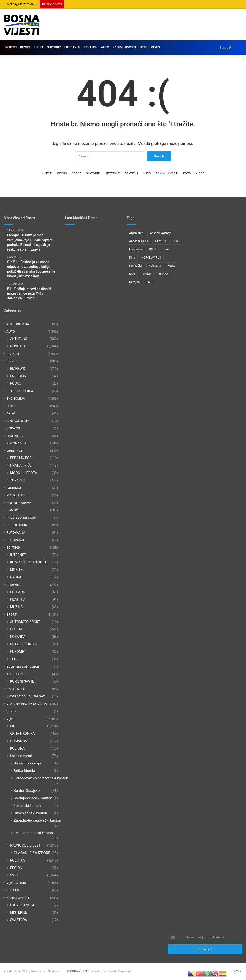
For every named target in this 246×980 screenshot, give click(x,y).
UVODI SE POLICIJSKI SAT (26, 696)
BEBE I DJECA (21, 458)
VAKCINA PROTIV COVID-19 (27, 704)
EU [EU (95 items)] (176, 241)
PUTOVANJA (16, 532)
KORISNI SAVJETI (24, 681)
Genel (11, 413)
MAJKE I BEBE (17, 495)
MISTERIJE (18, 912)
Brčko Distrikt (25, 771)
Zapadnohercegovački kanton (37, 820)
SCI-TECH (90, 47)
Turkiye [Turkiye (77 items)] (146, 274)
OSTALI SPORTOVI (24, 644)
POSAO (16, 383)
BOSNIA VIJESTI (78, 971)
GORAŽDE (14, 428)
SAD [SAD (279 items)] (132, 274)
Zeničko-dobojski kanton (33, 833)
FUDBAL (16, 629)
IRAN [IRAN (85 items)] (152, 249)
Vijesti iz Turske (18, 883)
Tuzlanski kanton (27, 806)
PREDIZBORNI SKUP (21, 518)
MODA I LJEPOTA (24, 473)
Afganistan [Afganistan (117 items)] (136, 233)
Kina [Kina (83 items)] (132, 258)
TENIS (15, 659)
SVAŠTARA (18, 920)
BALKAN (13, 354)
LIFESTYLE (72, 47)
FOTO (144, 47)
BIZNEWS (17, 369)
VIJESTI (11, 47)
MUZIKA (16, 607)
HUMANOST (20, 741)
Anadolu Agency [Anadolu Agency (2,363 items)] (160, 233)
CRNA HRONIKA (22, 733)
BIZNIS (25, 47)
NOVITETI (18, 346)
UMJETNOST (16, 689)
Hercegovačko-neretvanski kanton (41, 778)
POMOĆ (12, 510)
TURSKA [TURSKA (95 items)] (163, 274)
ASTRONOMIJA (18, 324)
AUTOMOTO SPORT (25, 622)
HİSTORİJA (15, 436)
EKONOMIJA (16, 398)
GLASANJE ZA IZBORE (32, 853)
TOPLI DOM (15, 674)
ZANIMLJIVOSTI (124, 47)
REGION (16, 868)
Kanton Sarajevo (27, 791)
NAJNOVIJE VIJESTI (26, 845)
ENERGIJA (18, 376)
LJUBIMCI (14, 488)
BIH (13, 726)
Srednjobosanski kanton (33, 798)
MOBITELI (18, 570)
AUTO (105, 47)
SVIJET (16, 875)
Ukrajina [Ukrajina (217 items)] (134, 282)
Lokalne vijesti (21, 756)
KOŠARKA (18, 637)
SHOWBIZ (54, 47)
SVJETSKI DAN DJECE (23, 666)
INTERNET (18, 555)
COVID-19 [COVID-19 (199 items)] (161, 241)
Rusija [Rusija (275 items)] (171, 266)
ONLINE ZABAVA (19, 503)
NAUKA (16, 577)
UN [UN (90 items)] (148, 282)
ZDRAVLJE (18, 480)
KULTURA (17, 748)
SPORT (38, 47)
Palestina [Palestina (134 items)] (155, 266)
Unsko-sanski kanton (30, 813)
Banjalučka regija (27, 763)
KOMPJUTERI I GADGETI (29, 562)
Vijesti (11, 719)
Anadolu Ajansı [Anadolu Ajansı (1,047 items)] (139, 241)
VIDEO (155, 47)
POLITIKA (17, 860)
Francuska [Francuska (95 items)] (136, 249)
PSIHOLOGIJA (17, 525)
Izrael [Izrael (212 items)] (166, 249)
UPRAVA (235, 971)
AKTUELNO (19, 339)
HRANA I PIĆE (21, 465)
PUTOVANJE (16, 540)
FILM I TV (17, 599)
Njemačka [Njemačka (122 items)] (136, 266)
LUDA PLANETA (22, 905)
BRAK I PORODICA (20, 391)
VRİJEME (13, 890)
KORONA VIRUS (18, 443)
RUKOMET (18, 652)
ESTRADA (18, 592)
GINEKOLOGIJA (18, 421)
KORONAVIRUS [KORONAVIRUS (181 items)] (151, 258)
